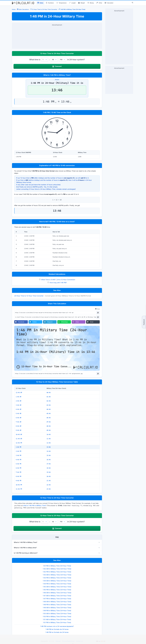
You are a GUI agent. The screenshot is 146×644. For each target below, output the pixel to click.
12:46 (49, 443)
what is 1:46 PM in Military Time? (35, 506)
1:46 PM (18, 447)
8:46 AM (18, 426)
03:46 (49, 405)
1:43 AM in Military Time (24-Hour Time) (57, 575)
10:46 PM (19, 485)
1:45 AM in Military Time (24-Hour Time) (57, 587)
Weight (82, 3)
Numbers (50, 3)
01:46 (49, 397)
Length (72, 3)
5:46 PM (18, 464)
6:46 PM (18, 468)
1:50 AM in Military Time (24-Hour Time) (57, 614)
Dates (40, 3)
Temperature (61, 3)
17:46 (49, 464)
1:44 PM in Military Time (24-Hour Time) (57, 584)
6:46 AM (18, 418)
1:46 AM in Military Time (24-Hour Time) (57, 593)
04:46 (49, 409)
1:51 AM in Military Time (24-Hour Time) (57, 619)
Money (91, 3)
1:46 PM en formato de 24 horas (57, 629)
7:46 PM (18, 472)
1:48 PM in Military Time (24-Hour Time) (57, 605)
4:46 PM (18, 460)
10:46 (49, 434)
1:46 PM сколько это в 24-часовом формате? (57, 626)
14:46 (49, 451)
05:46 (49, 414)
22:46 (49, 485)
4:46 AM (18, 409)
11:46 (49, 439)
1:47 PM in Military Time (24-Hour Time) (57, 599)
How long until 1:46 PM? (58, 283)
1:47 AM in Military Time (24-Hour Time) (57, 596)
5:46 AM (18, 414)
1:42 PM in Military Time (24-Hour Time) (57, 572)
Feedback (144, 322)
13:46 (49, 447)
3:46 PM (18, 455)
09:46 (49, 430)
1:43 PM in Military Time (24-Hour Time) (57, 578)
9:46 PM (18, 481)
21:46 (49, 481)
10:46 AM (19, 434)
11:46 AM (19, 439)
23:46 (49, 489)
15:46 (49, 455)
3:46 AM (18, 405)
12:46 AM (19, 393)
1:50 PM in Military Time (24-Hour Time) (57, 617)
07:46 (49, 422)
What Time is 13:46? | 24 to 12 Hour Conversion (58, 280)
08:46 (49, 426)
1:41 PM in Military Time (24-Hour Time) (57, 566)
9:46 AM (18, 430)
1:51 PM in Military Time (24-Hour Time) (57, 622)
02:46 (49, 401)
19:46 (49, 472)
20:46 (49, 476)
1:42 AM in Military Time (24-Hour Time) (57, 569)
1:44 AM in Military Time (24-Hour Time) (57, 581)
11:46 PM (19, 489)
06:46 (49, 418)
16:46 (49, 460)
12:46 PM (19, 443)
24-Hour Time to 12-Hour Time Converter (29, 296)
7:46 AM (18, 422)
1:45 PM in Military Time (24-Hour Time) (57, 590)
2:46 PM (18, 451)
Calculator (109, 3)
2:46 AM (18, 401)
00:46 (49, 393)
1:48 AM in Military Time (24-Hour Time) (57, 602)
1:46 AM (18, 397)
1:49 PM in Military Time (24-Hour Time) (57, 611)
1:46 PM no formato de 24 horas (57, 632)
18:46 (49, 468)
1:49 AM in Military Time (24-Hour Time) (57, 608)
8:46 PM (18, 476)
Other (99, 3)
